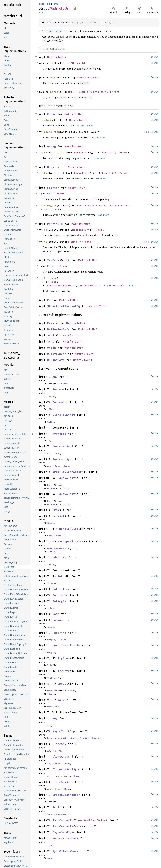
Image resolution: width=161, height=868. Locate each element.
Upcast (63, 684)
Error (114, 92)
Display (53, 167)
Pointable (60, 595)
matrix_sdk (45, 4)
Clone (51, 114)
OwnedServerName (87, 77)
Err (50, 193)
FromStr (53, 188)
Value (79, 826)
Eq (49, 300)
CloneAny (59, 744)
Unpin (51, 348)
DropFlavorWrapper (67, 472)
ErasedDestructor (66, 795)
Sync (51, 342)
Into (61, 576)
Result (83, 92)
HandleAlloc (69, 529)
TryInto (64, 671)
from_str (50, 205)
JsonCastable (63, 820)
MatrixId (79, 63)
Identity (59, 557)
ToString (59, 633)
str (68, 92)
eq (46, 230)
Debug (51, 146)
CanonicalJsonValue (90, 820)
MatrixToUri (57, 57)
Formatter (81, 152)
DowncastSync (63, 459)
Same (56, 614)
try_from (50, 278)
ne (46, 242)
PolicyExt (60, 601)
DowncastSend (63, 446)
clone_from (52, 132)
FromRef (58, 516)
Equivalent (66, 478)
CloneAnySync (63, 782)
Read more (87, 126)
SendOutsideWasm (67, 738)
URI (57, 31)
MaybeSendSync (64, 832)
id (52, 63)
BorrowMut (60, 402)
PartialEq (55, 224)
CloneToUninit (64, 415)
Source (42, 12)
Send (51, 335)
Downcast (59, 434)
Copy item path (75, 8)
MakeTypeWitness (57, 548)
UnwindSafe (56, 360)
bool (101, 230)
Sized (64, 384)
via (53, 77)
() (115, 152)
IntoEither (61, 589)
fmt (46, 152)
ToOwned (58, 620)
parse (54, 92)
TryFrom (53, 260)
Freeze (52, 323)
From (56, 510)
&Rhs (74, 242)
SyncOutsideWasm (89, 738)
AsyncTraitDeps (64, 731)
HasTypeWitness (70, 541)
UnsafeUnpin (57, 354)
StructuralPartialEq (64, 306)
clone (48, 120)
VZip (61, 700)
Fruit (57, 807)
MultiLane (53, 707)
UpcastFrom (54, 691)
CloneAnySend (63, 757)
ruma (56, 4)
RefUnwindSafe (58, 329)
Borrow (58, 389)
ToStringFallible (66, 645)
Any (55, 377)
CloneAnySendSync (66, 769)
